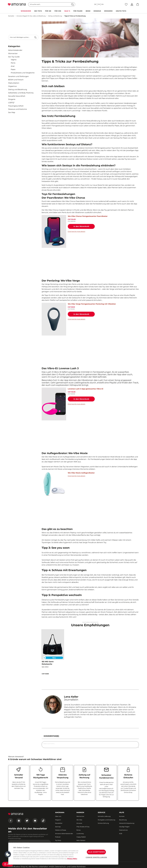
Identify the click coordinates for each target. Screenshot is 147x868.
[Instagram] (19, 821)
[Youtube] (35, 821)
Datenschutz (123, 830)
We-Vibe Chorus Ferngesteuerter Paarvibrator (88, 216)
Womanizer (13, 53)
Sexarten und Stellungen (18, 76)
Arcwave (79, 823)
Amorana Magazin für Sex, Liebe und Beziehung (31, 16)
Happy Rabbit (81, 837)
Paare (13, 69)
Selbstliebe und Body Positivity (21, 93)
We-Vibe (79, 820)
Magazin (58, 820)
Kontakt (122, 816)
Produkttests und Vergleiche (23, 73)
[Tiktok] (43, 821)
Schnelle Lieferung (104, 816)
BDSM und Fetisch (16, 80)
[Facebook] (11, 821)
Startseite (11, 16)
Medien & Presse (61, 830)
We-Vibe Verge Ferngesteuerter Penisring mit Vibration (92, 304)
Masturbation (14, 83)
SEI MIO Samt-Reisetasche (48, 663)
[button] (8, 854)
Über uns (58, 816)
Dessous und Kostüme (18, 109)
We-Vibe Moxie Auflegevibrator (81, 473)
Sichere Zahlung (103, 823)
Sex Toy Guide (14, 57)
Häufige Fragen (124, 827)
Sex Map (12, 112)
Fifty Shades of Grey (83, 827)
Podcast (58, 837)
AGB (121, 834)
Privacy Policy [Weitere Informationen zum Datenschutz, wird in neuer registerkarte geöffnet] (72, 859)
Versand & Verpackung (127, 823)
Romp (79, 830)
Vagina (14, 60)
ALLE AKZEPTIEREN (96, 852)
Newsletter (59, 823)
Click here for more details (76, 231)
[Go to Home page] (17, 4)
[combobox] (23, 37)
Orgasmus (12, 86)
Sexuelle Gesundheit (17, 96)
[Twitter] (27, 821)
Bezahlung (123, 820)
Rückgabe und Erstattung (106, 820)
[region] (63, 854)
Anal (13, 66)
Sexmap (58, 827)
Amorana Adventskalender (64, 834)
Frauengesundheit (16, 106)
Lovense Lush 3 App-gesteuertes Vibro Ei (85, 389)
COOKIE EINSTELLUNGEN (96, 857)
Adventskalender (15, 50)
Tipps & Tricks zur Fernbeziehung (75, 16)
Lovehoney (80, 834)
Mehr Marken (81, 840)
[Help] (8, 864)
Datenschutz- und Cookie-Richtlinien (70, 867)
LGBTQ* (11, 103)
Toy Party (58, 840)
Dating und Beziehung (55, 16)
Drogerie (12, 99)
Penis (13, 63)
